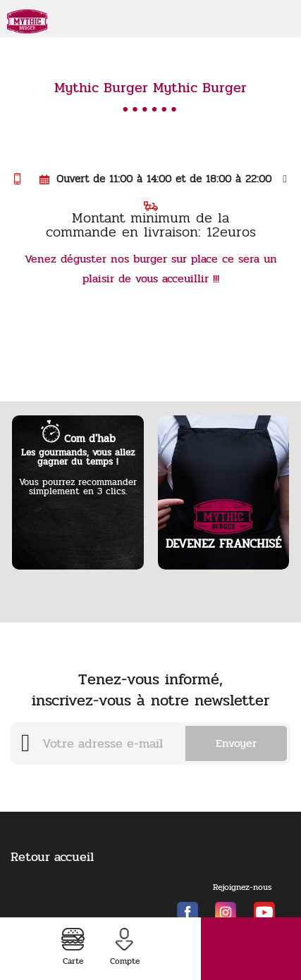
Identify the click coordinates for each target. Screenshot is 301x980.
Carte (73, 947)
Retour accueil (52, 857)
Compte (125, 947)
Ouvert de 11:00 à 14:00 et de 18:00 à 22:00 (163, 179)
